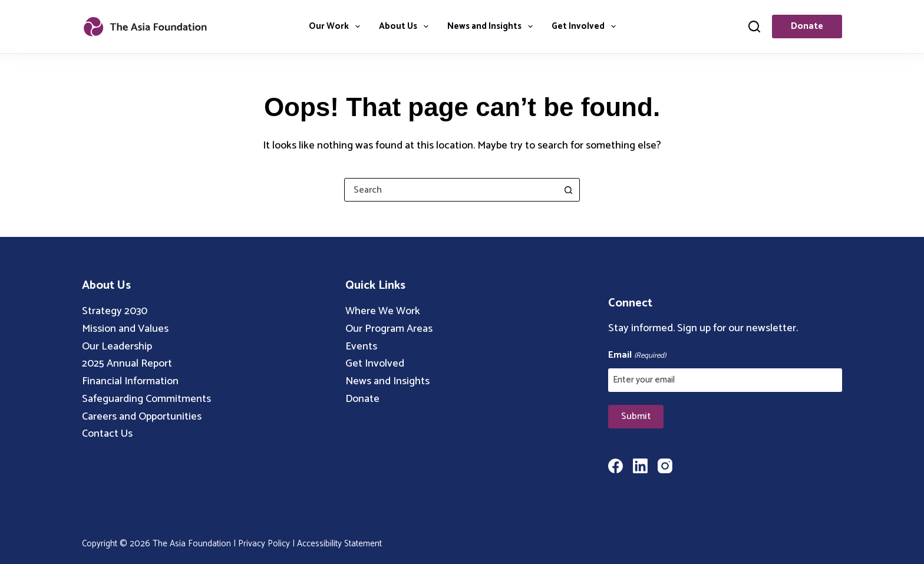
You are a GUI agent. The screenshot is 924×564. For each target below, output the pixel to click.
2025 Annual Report (127, 364)
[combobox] (451, 190)
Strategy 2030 (115, 311)
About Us (406, 26)
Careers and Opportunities (142, 417)
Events (361, 347)
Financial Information (130, 381)
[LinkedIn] (640, 466)
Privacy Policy (264, 544)
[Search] (754, 27)
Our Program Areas (389, 329)
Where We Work (383, 311)
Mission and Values (125, 329)
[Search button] (568, 190)
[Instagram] (665, 466)
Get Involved (586, 26)
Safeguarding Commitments (146, 399)
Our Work (337, 26)
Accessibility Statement (339, 544)
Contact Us (107, 434)
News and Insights (492, 26)
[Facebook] (616, 466)
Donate (807, 26)
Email (637, 355)
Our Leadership (117, 347)
